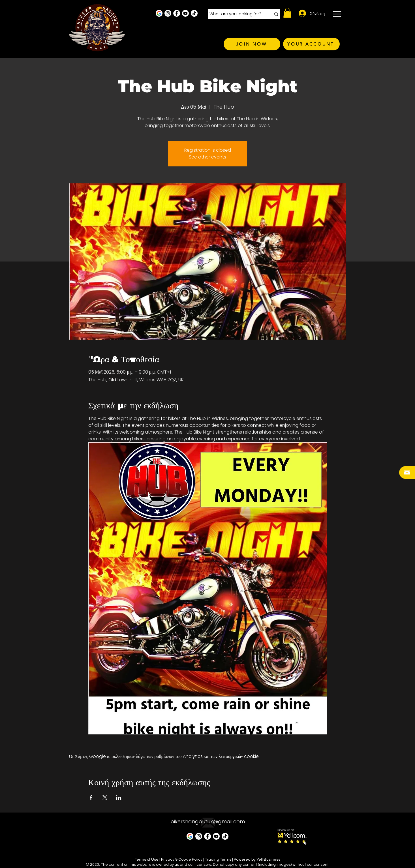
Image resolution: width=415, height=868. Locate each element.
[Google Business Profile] (159, 13)
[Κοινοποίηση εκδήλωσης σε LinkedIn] (119, 798)
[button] (287, 13)
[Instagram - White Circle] (168, 13)
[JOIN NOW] (252, 44)
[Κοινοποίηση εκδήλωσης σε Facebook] (91, 798)
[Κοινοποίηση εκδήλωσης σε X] (105, 798)
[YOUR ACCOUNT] (311, 44)
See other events (207, 157)
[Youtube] (185, 13)
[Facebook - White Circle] (177, 13)
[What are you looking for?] (236, 14)
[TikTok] (194, 13)
